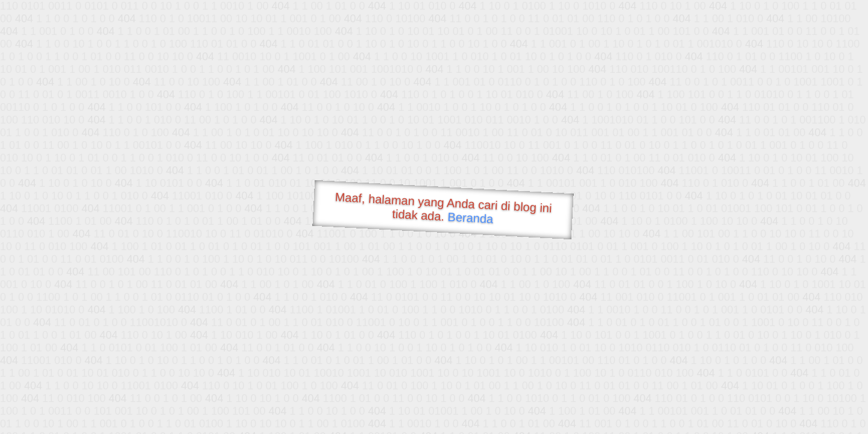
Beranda (470, 218)
